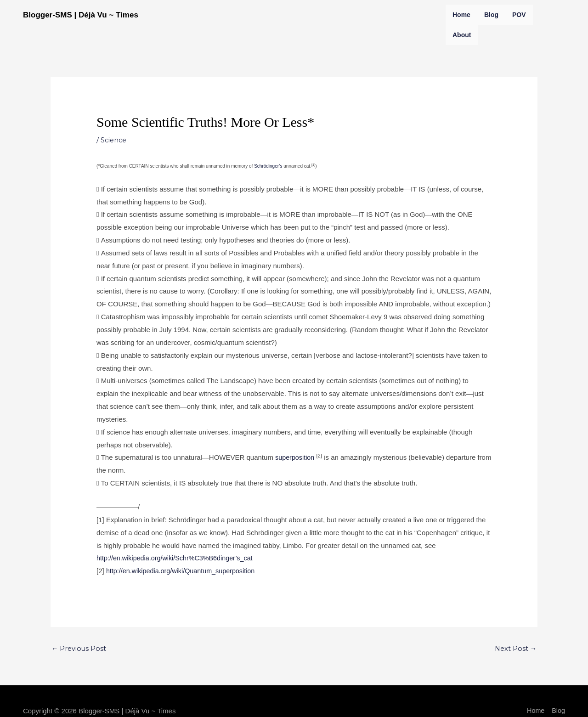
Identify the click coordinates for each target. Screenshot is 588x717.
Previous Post (79, 649)
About (462, 35)
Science (114, 140)
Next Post (515, 649)
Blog (491, 15)
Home (461, 15)
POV (519, 15)
